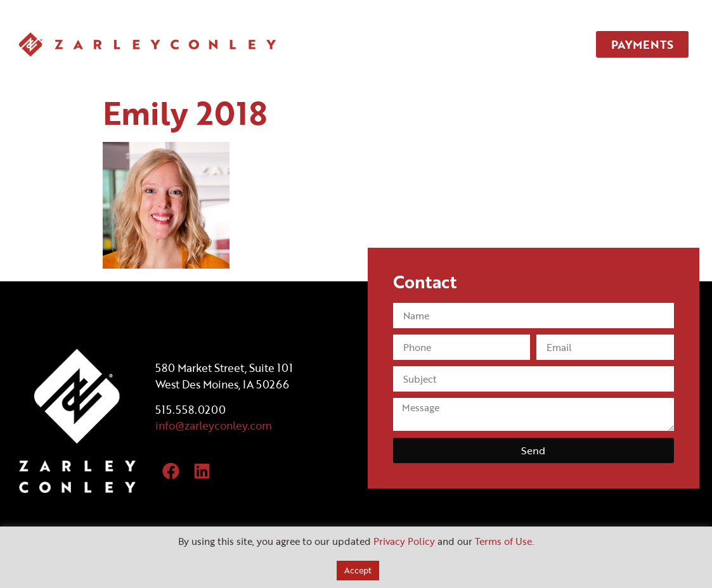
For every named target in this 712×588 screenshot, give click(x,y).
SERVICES (398, 44)
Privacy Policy (404, 541)
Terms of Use (503, 541)
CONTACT (536, 44)
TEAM (467, 44)
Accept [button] (358, 570)
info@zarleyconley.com (214, 425)
